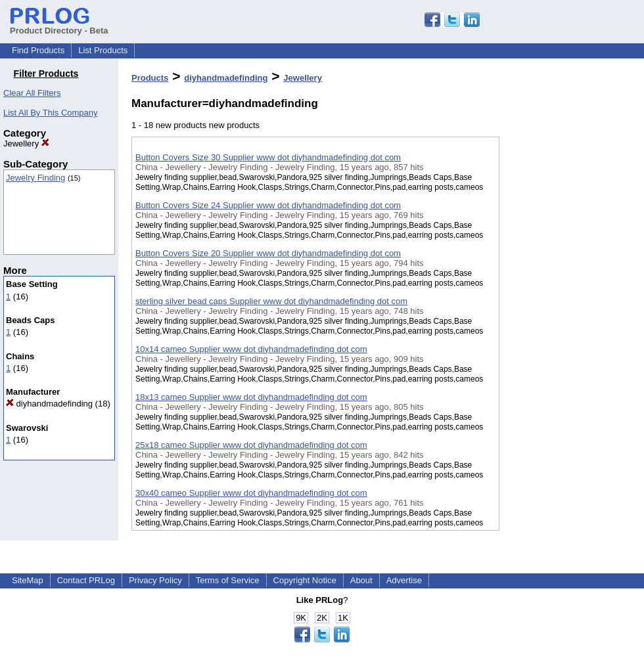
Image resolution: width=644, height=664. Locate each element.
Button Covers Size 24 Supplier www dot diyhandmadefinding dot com (268, 205)
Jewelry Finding (35, 178)
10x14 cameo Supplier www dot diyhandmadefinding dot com (251, 349)
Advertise (404, 580)
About (361, 580)
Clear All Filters (32, 93)
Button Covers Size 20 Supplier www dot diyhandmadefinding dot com (268, 253)
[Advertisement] (565, 341)
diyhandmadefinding (49, 404)
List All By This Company (51, 113)
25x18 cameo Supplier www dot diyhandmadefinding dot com (251, 445)
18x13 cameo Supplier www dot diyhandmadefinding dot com (251, 397)
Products (150, 78)
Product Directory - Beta (59, 26)
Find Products (38, 50)
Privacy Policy (155, 580)
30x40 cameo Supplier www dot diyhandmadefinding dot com (251, 493)
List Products (103, 50)
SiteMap (28, 580)
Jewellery (26, 144)
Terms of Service (228, 580)
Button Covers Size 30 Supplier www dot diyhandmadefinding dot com (268, 157)
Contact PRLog (86, 580)
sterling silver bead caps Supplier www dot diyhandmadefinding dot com (271, 301)
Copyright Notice (305, 580)
